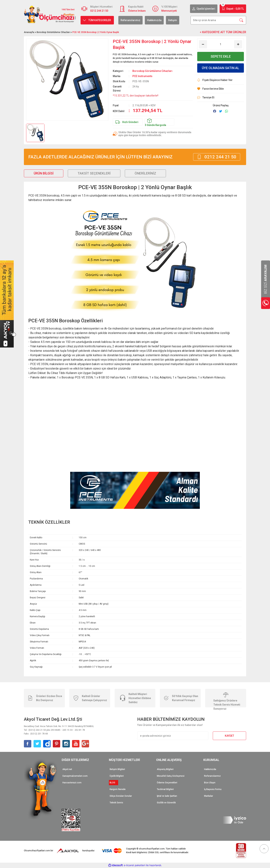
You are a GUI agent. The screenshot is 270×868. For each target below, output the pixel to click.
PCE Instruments (142, 76)
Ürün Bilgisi (44, 173)
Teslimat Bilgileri (165, 789)
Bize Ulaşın (210, 783)
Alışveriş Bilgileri (165, 769)
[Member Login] (204, 9)
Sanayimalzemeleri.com (75, 776)
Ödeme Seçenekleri (167, 783)
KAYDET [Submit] (229, 736)
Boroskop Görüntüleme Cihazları (152, 71)
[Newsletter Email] (173, 736)
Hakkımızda (154, 20)
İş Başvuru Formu (213, 789)
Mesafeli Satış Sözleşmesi (171, 776)
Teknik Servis (116, 803)
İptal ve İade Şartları (167, 796)
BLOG (114, 783)
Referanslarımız (130, 20)
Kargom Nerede (118, 789)
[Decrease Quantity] (203, 44)
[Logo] (50, 14)
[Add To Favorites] (221, 89)
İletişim (173, 20)
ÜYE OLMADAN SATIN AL (221, 68)
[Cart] (233, 9)
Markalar (209, 796)
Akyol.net (67, 769)
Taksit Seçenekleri (94, 173)
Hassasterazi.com (72, 783)
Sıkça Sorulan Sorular (121, 796)
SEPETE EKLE (221, 56)
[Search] (218, 20)
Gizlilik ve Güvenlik (166, 803)
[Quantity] (221, 44)
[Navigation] (97, 20)
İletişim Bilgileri (117, 769)
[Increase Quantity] (238, 44)
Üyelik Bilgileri (117, 776)
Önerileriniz (145, 173)
